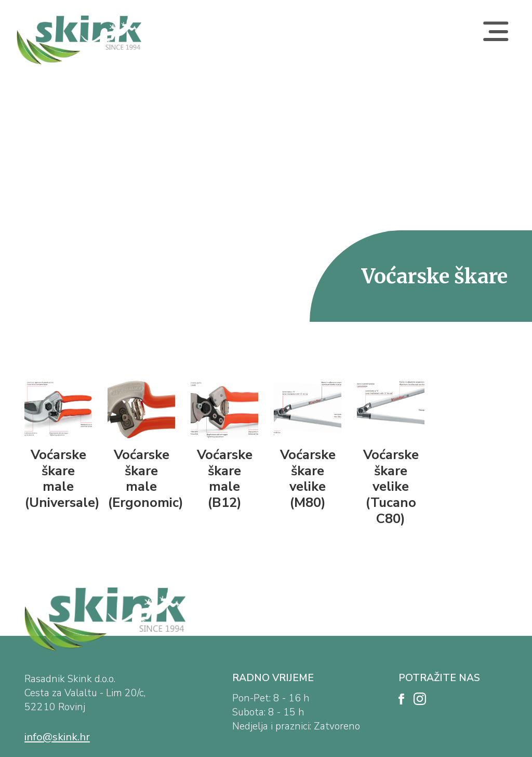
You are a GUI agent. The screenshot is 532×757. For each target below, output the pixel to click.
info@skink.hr (57, 737)
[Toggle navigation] (496, 40)
